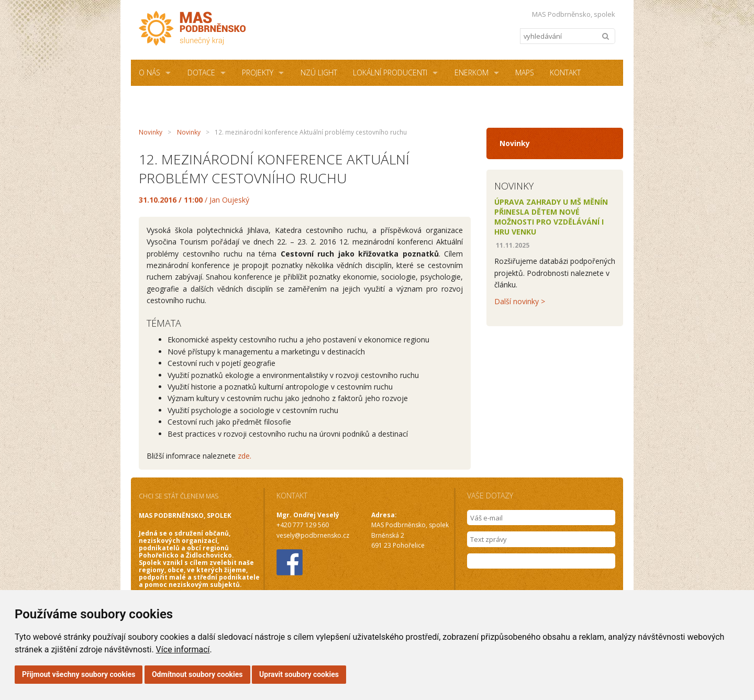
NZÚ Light (319, 73)
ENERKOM (472, 73)
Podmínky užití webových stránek (295, 99)
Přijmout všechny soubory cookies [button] (79, 674)
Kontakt (565, 73)
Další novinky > (520, 301)
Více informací (183, 649)
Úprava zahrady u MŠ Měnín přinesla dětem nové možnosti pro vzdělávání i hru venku (551, 217)
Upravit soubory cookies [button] (299, 674)
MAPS (525, 73)
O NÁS (149, 73)
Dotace (201, 73)
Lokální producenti (390, 73)
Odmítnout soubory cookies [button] (197, 674)
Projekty (258, 73)
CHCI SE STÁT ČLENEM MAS (179, 496)
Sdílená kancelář (171, 99)
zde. (245, 456)
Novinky (151, 132)
